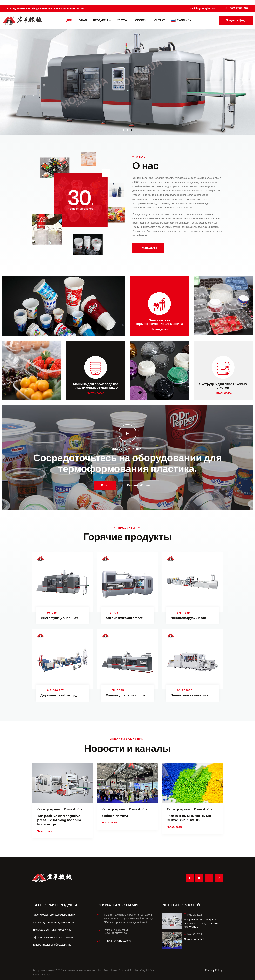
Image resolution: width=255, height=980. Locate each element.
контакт (159, 20)
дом (69, 20)
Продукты (102, 20)
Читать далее (148, 248)
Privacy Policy (214, 970)
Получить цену (236, 20)
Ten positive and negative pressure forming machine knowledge (60, 820)
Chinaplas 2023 (115, 816)
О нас (83, 20)
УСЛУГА (122, 20)
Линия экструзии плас (188, 618)
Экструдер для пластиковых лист (52, 930)
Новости (140, 20)
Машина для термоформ (125, 695)
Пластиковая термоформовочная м (54, 915)
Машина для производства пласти (53, 922)
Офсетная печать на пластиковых (53, 937)
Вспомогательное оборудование (52, 945)
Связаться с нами (139, 485)
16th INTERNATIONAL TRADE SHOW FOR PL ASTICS (190, 818)
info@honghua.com (118, 941)
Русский (181, 20)
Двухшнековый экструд (59, 695)
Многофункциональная (59, 618)
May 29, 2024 (73, 809)
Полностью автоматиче (189, 695)
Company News (49, 809)
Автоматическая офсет (124, 618)
